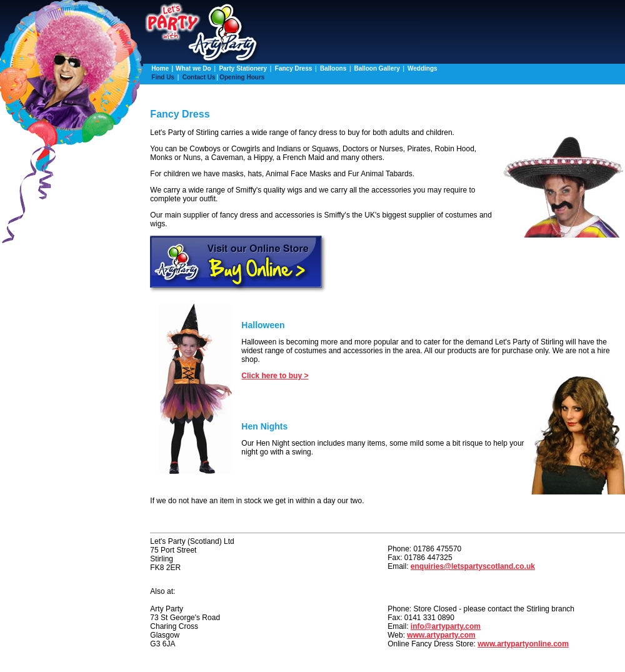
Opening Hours (242, 77)
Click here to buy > (275, 376)
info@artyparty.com (446, 626)
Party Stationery (243, 68)
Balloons (333, 68)
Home (160, 68)
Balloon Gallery (377, 68)
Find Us (163, 77)
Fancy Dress (294, 68)
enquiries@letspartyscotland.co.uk (473, 566)
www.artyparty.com (441, 635)
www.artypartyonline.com (523, 644)
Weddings (422, 68)
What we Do (194, 68)
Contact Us (199, 77)
